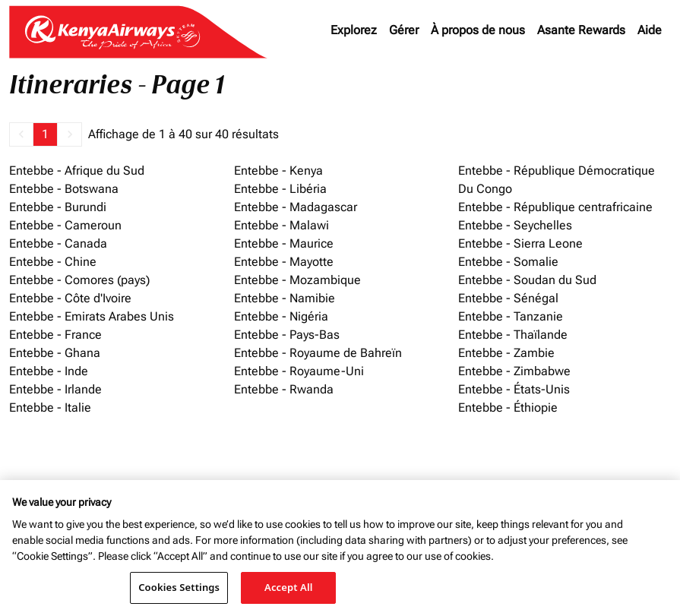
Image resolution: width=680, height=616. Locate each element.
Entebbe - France (55, 335)
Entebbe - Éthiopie (508, 408)
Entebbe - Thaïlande (513, 335)
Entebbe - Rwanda (284, 389)
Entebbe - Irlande (55, 389)
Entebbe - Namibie (285, 298)
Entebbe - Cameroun (65, 225)
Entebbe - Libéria (280, 189)
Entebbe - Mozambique (297, 280)
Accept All (289, 587)
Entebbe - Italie (50, 408)
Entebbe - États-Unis (514, 389)
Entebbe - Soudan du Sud (527, 280)
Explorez (354, 30)
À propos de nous (478, 30)
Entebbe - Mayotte (284, 262)
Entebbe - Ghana (55, 353)
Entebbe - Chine (53, 262)
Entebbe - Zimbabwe (514, 371)
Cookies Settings (179, 587)
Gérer (404, 30)
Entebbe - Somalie (508, 262)
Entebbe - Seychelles (515, 225)
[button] (21, 134)
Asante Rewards (581, 30)
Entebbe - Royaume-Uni (299, 371)
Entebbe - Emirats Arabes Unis (92, 316)
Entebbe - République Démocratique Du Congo (557, 180)
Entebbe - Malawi (281, 225)
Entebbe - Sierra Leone (520, 243)
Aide (650, 30)
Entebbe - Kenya (278, 171)
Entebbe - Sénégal (508, 298)
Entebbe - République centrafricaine (555, 207)
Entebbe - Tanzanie (511, 316)
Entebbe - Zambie (506, 353)
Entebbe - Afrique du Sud (77, 171)
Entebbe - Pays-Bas (287, 335)
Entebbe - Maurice (284, 243)
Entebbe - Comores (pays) (79, 280)
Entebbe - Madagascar (296, 207)
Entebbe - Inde (49, 371)
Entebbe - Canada (58, 243)
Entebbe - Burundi (58, 207)
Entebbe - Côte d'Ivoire (70, 298)
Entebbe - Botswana (64, 189)
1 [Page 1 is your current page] (45, 134)
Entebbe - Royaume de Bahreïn (318, 353)
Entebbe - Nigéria (281, 316)
